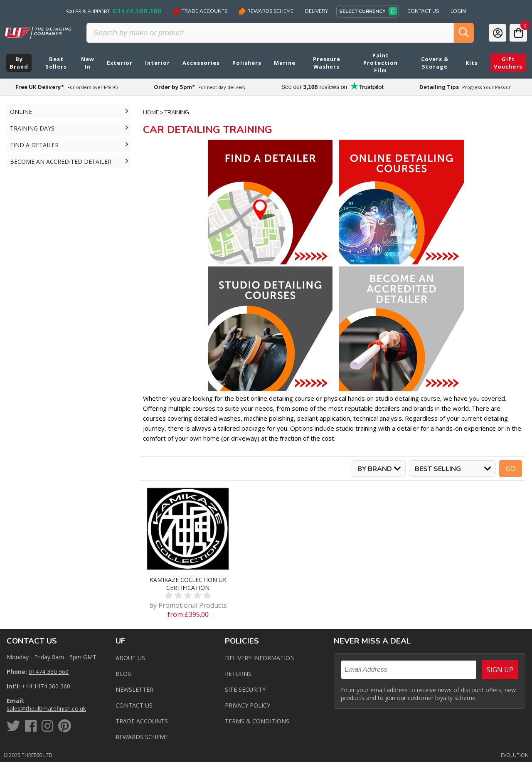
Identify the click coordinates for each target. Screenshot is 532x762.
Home (151, 113)
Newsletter (134, 689)
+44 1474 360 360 (46, 686)
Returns (238, 674)
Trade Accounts (200, 11)
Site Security (245, 689)
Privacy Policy (248, 705)
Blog (124, 674)
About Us (130, 658)
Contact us (134, 705)
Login (458, 11)
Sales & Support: (114, 11)
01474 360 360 (49, 672)
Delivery (316, 11)
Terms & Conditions (257, 721)
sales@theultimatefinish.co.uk (46, 709)
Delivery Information (260, 658)
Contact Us (423, 11)
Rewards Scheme (266, 11)
